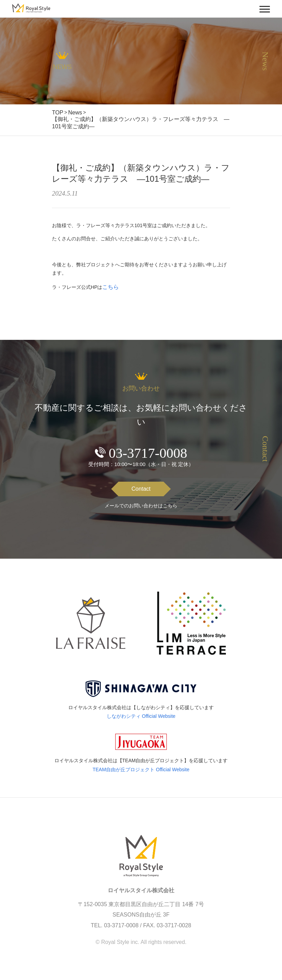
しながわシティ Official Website (141, 716)
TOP (58, 113)
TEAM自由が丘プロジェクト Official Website (141, 770)
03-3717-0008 (148, 453)
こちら (111, 287)
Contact (141, 489)
